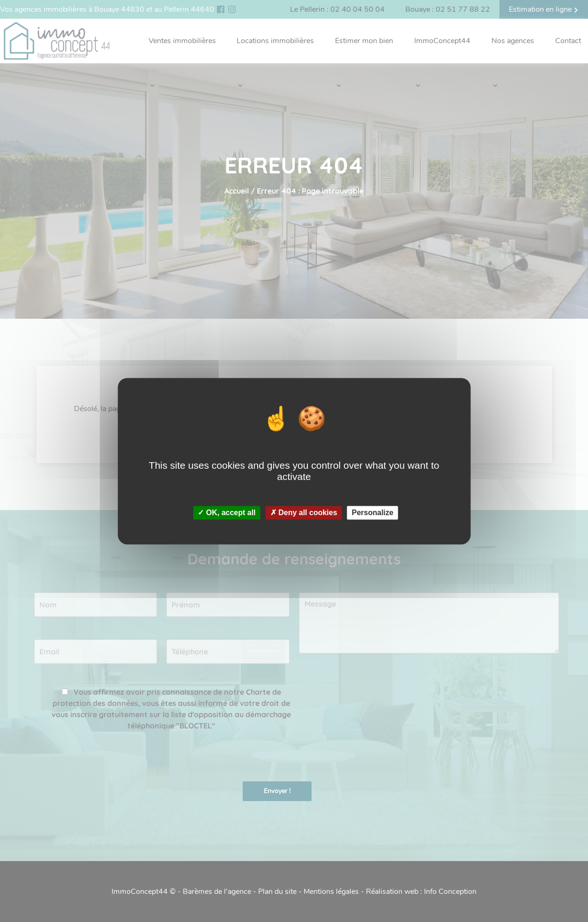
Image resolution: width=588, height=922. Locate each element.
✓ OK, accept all (227, 513)
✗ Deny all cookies (304, 513)
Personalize (373, 513)
